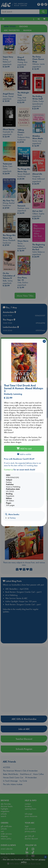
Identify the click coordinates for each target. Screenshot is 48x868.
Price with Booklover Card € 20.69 (19, 459)
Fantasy (13, 518)
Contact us (9, 470)
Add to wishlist (24, 454)
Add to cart (24, 449)
